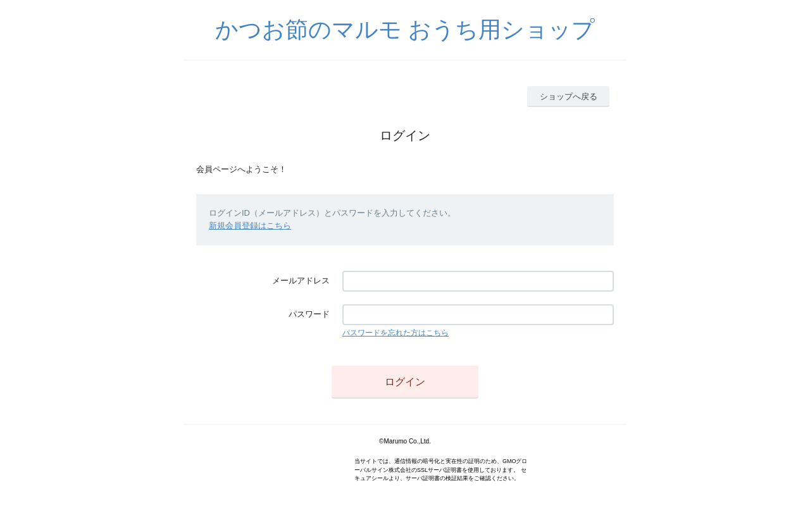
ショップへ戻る (569, 96)
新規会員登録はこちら (250, 226)
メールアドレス (301, 281)
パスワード (309, 314)
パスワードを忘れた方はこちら (396, 333)
